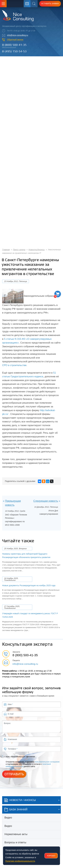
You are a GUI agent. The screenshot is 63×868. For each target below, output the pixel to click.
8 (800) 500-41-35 (14, 45)
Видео (8, 818)
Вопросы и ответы (15, 842)
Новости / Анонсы (20, 800)
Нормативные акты (16, 834)
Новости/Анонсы (37, 250)
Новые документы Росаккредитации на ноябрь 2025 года (29, 585)
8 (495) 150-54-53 (14, 51)
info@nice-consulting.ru (18, 35)
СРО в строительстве (14, 365)
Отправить (14, 774)
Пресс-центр (19, 250)
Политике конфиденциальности (20, 861)
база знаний (16, 810)
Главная (6, 250)
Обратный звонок (15, 40)
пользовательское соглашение (47, 762)
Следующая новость (46, 501)
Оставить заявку (50, 3)
